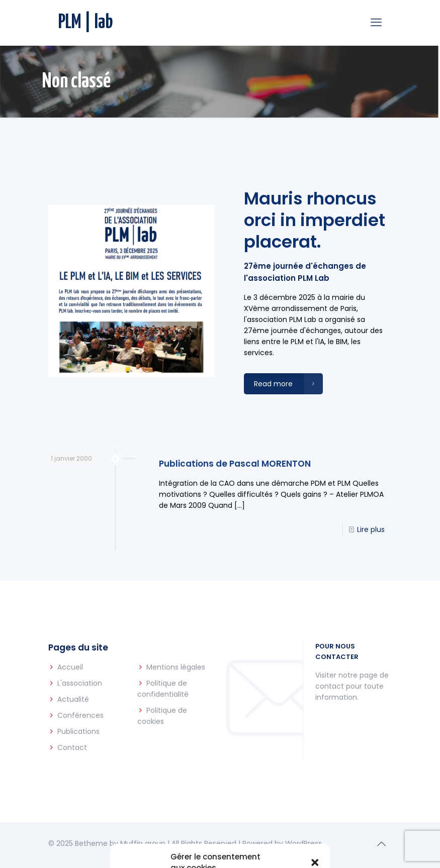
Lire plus (371, 529)
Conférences (80, 715)
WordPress (303, 843)
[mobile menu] (376, 23)
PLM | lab (86, 23)
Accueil (70, 667)
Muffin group (143, 843)
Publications (78, 731)
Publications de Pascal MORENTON (235, 464)
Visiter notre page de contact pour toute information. (352, 686)
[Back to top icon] (382, 844)
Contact (72, 747)
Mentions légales (176, 667)
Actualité (73, 699)
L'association (80, 683)
